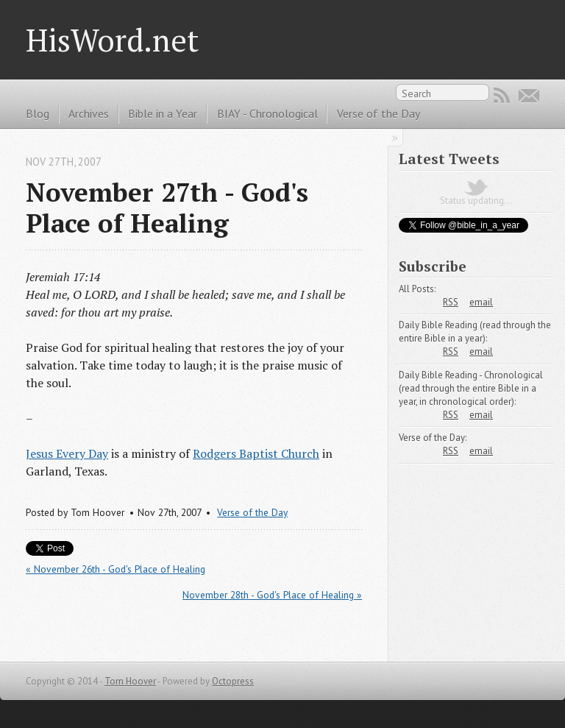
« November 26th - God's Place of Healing (116, 569)
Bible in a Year (163, 113)
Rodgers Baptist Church (256, 453)
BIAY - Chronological (267, 113)
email (481, 302)
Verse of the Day (379, 113)
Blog (38, 113)
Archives (89, 113)
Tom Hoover (130, 681)
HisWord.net (113, 40)
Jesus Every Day (67, 453)
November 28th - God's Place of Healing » (272, 595)
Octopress (233, 681)
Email (529, 96)
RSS (502, 96)
